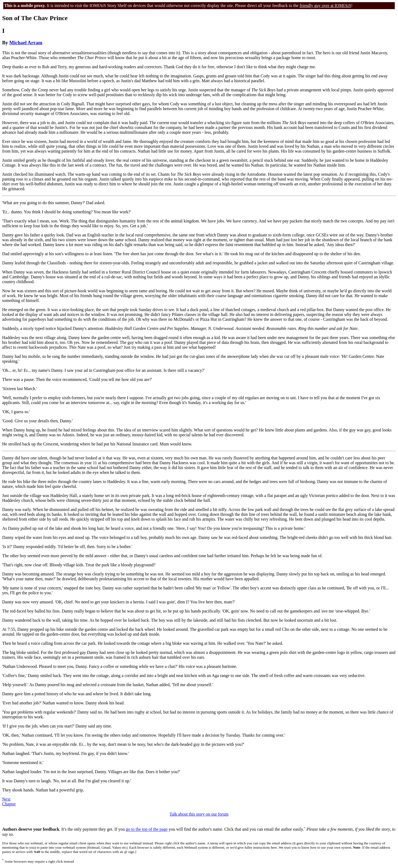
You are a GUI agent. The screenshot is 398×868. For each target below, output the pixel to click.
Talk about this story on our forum (199, 814)
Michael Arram (26, 43)
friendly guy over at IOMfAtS (325, 6)
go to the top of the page (147, 829)
